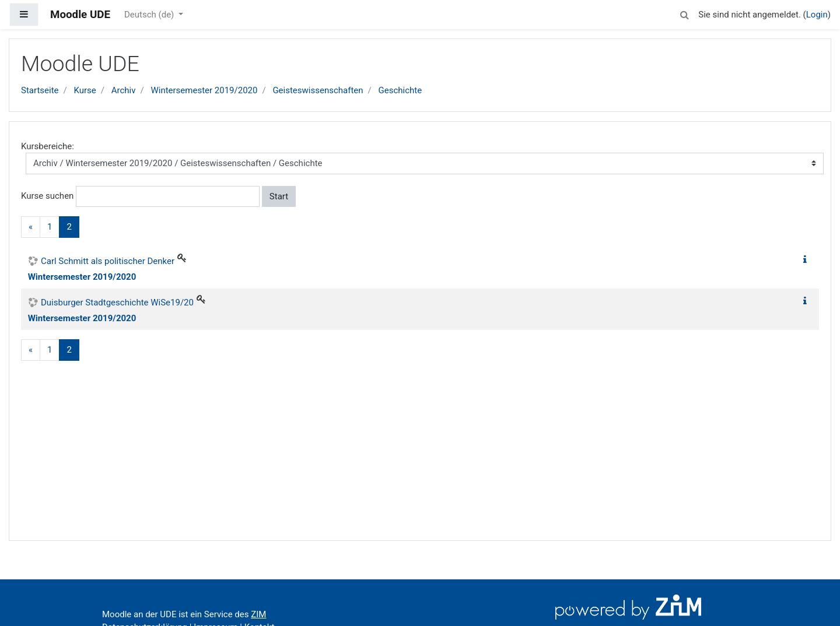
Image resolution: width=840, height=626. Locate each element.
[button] (684, 13)
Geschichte (400, 90)
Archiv (124, 90)
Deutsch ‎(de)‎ (150, 15)
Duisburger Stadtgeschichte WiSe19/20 (117, 303)
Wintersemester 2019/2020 (204, 90)
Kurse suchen (47, 196)
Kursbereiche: (48, 146)
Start (279, 196)
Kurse (85, 90)
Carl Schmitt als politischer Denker (108, 261)
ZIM (258, 614)
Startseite (40, 90)
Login (817, 15)
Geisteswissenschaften (318, 90)
